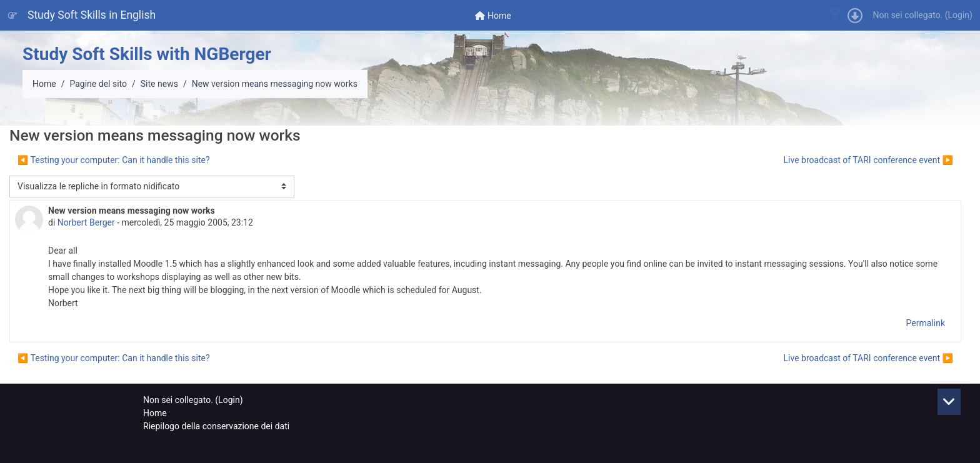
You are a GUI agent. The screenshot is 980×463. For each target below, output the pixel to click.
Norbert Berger (86, 222)
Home (44, 84)
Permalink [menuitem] (926, 323)
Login (959, 15)
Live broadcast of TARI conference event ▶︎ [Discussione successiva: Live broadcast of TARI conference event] (868, 160)
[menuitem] (493, 15)
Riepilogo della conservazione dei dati (216, 426)
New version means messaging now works (275, 84)
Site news (159, 84)
